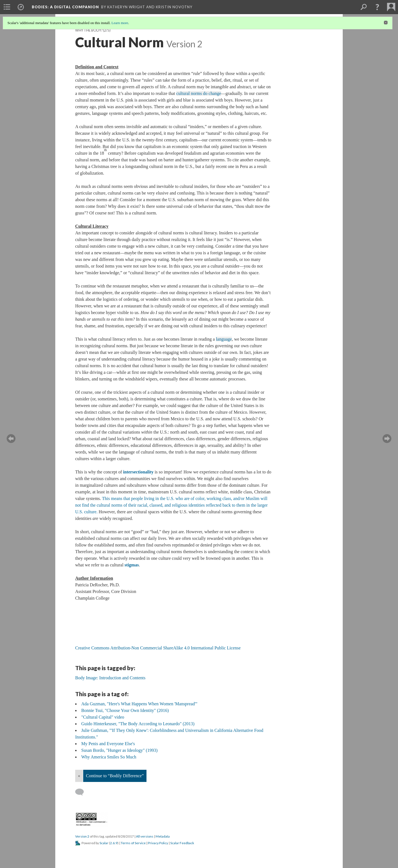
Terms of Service (133, 843)
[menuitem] (7, 7)
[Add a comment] (82, 792)
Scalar (104, 843)
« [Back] (79, 776)
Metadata (163, 836)
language (224, 339)
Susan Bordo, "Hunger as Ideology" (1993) (119, 750)
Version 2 (82, 836)
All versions (145, 836)
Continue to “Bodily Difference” (115, 776)
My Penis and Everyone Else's (108, 744)
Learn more (120, 23)
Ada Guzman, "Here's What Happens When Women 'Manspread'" (139, 704)
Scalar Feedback (182, 843)
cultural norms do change (199, 93)
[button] (377, 7)
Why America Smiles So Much (109, 757)
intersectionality (138, 472)
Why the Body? (89, 30)
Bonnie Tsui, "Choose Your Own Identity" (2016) (125, 710)
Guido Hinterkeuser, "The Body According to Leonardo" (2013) (138, 724)
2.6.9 (114, 843)
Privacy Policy (158, 843)
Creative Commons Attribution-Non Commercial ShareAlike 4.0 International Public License (159, 648)
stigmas (132, 565)
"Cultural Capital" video (103, 717)
